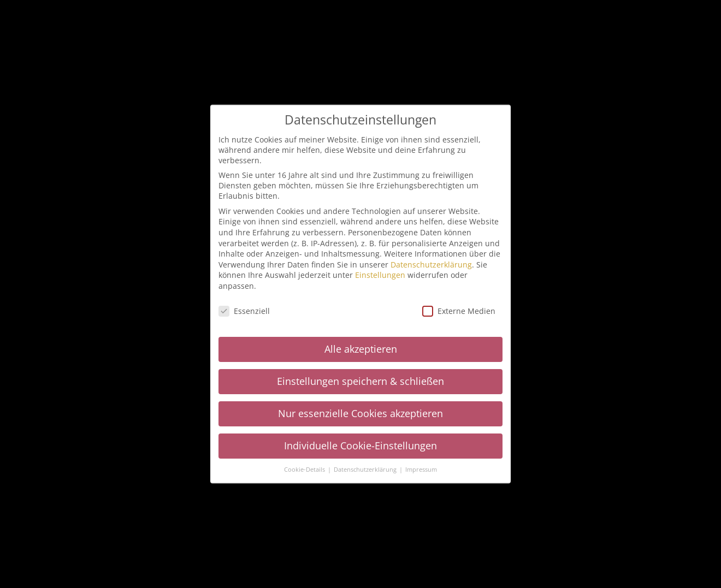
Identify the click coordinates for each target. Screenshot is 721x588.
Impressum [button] (421, 470)
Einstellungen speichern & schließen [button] (361, 381)
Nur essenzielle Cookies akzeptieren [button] (361, 413)
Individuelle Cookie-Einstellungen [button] (361, 446)
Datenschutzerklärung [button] (366, 470)
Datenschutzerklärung (431, 265)
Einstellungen (380, 275)
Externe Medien (459, 311)
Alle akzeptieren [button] (361, 349)
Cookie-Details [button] (305, 470)
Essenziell (244, 311)
